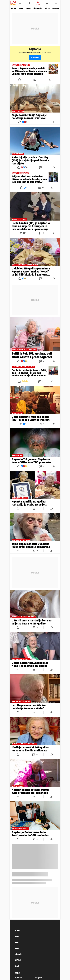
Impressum (19, 978)
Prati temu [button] (35, 58)
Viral (17, 966)
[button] (20, 3)
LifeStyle (18, 954)
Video (47, 8)
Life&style (38, 8)
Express (56, 8)
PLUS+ (17, 930)
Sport (28, 8)
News (13, 8)
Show (21, 8)
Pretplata (39, 978)
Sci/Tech (18, 960)
